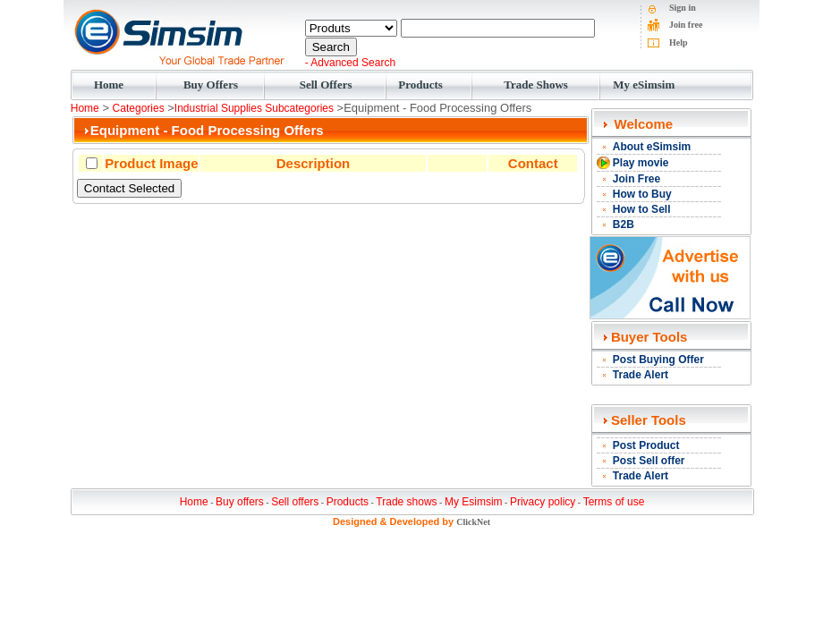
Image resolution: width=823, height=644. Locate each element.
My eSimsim (644, 85)
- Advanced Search (350, 63)
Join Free (636, 179)
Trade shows (406, 502)
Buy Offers (211, 85)
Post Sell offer (649, 461)
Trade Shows (536, 85)
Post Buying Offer (658, 360)
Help (679, 42)
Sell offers (295, 502)
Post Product (646, 445)
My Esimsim (474, 502)
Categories (139, 108)
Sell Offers (326, 85)
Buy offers (240, 502)
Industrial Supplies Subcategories (254, 108)
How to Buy (642, 194)
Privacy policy (543, 502)
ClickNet (473, 522)
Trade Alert (641, 375)
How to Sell (642, 209)
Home (109, 85)
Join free (686, 25)
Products (420, 85)
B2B (624, 225)
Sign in (683, 8)
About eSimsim (652, 147)
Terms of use (614, 502)
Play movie (641, 163)
